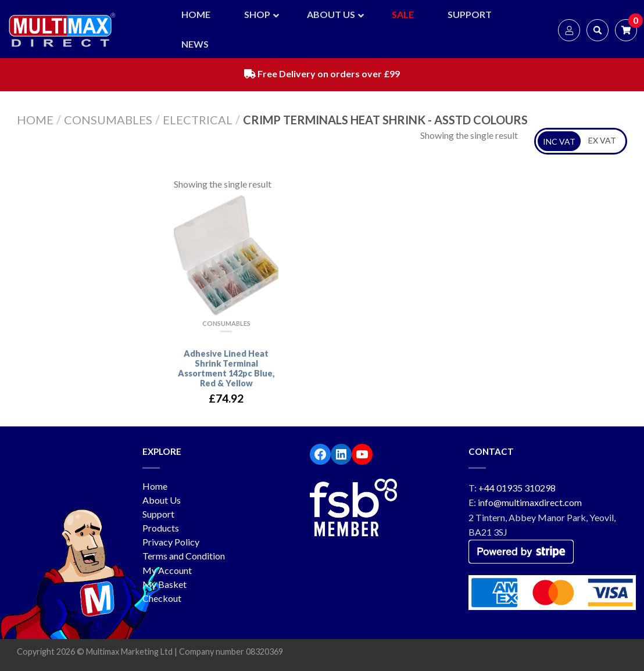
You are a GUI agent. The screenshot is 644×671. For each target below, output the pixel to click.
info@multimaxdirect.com (530, 502)
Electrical (198, 120)
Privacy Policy (171, 542)
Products (161, 528)
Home (35, 120)
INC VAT (559, 141)
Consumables (108, 120)
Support (158, 514)
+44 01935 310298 (517, 488)
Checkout (162, 598)
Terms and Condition (184, 556)
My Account (167, 570)
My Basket (164, 584)
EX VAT (602, 140)
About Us (162, 500)
